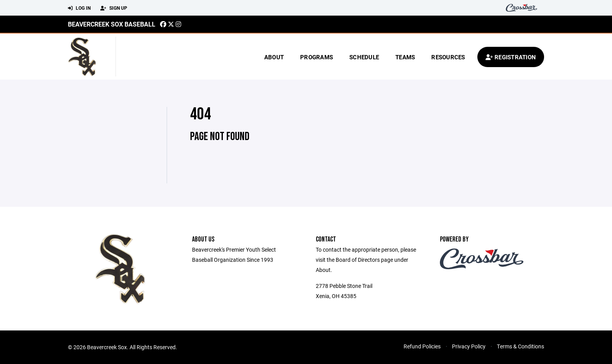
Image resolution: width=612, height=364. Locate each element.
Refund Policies (422, 346)
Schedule (364, 57)
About (274, 57)
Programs (317, 57)
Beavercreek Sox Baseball (112, 24)
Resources (448, 57)
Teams (405, 57)
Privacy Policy (469, 346)
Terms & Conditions (520, 346)
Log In (79, 8)
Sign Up (114, 8)
